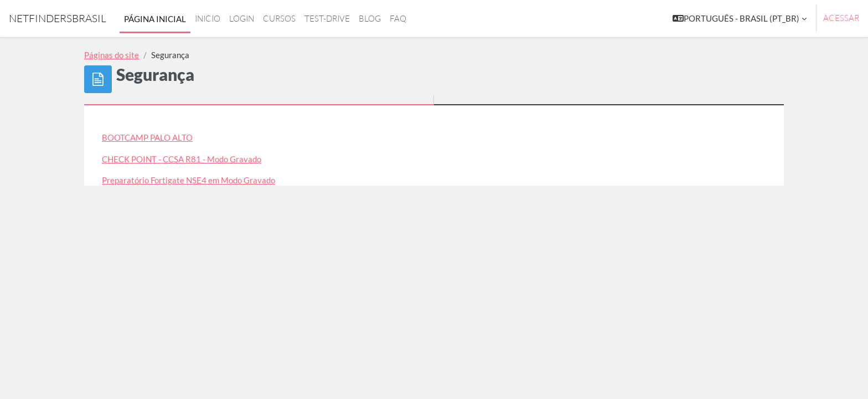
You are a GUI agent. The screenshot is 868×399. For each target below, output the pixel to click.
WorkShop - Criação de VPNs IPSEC (167, 223)
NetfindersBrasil (58, 18)
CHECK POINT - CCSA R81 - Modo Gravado (182, 159)
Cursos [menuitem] (279, 19)
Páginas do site (112, 55)
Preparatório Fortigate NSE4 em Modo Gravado (188, 180)
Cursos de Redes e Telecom (151, 287)
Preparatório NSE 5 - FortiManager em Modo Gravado (200, 202)
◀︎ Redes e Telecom (174, 362)
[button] (740, 19)
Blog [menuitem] (370, 19)
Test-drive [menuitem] (327, 19)
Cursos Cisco (125, 265)
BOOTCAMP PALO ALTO (147, 137)
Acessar (841, 18)
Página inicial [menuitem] (155, 19)
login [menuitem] (242, 19)
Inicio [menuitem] (208, 19)
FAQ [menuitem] (398, 19)
